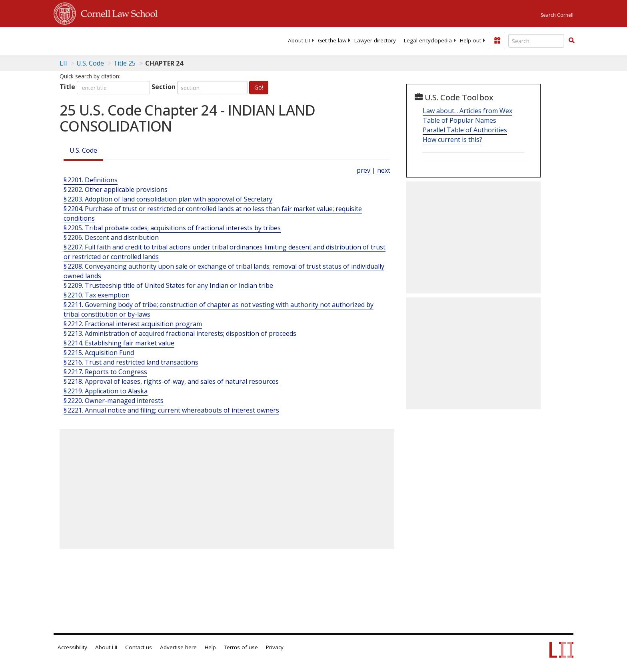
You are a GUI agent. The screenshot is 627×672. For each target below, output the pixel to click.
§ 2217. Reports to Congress (105, 372)
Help (210, 647)
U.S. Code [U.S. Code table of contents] (90, 63)
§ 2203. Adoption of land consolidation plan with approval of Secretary (168, 199)
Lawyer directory (375, 40)
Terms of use (241, 647)
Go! (259, 87)
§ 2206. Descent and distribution (111, 237)
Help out (470, 40)
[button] (571, 40)
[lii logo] (144, 40)
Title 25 (124, 63)
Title (67, 87)
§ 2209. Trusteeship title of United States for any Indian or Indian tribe (168, 285)
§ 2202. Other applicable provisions (116, 189)
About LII (299, 40)
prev (363, 170)
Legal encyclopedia (428, 40)
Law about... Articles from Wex (467, 111)
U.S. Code (83, 150)
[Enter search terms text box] (536, 41)
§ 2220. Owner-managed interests (114, 401)
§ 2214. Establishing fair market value (119, 343)
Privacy (275, 647)
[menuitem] (299, 40)
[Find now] (571, 41)
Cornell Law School (117, 12)
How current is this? (452, 140)
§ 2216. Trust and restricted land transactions (131, 362)
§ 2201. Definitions (91, 180)
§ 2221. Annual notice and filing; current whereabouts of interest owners (171, 410)
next (384, 170)
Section (164, 87)
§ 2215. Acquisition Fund (99, 353)
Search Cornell (557, 15)
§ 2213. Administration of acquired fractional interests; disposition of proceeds (180, 333)
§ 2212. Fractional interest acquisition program (133, 324)
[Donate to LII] (497, 40)
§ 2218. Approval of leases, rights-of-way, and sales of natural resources (171, 381)
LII (63, 63)
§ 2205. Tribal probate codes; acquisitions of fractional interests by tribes (172, 228)
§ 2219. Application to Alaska (106, 391)
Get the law (332, 40)
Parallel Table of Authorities (465, 130)
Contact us (139, 647)
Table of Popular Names (459, 120)
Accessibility (72, 647)
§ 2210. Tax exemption (97, 295)
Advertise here (178, 647)
